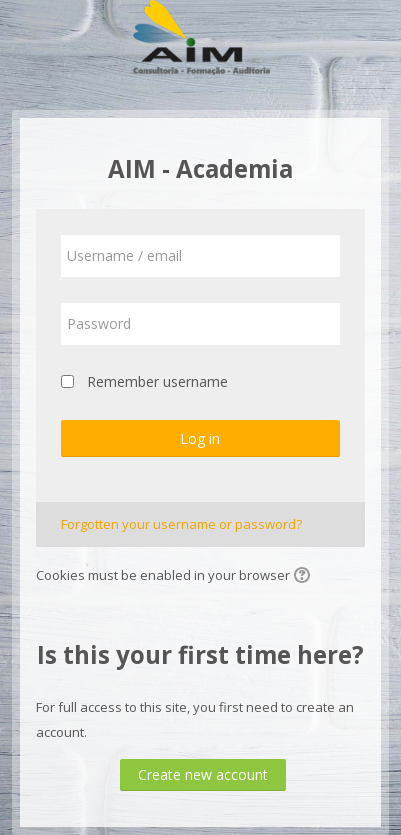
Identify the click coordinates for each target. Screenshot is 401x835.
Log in (200, 438)
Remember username (157, 381)
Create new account (203, 774)
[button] (305, 577)
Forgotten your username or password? (181, 524)
